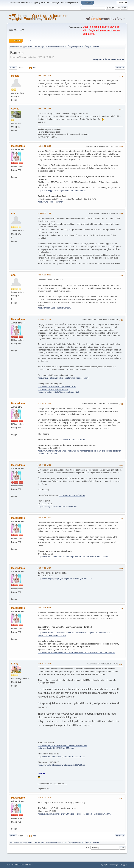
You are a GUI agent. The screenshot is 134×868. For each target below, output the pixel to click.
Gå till (87, 848)
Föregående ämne (102, 59)
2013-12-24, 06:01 (44, 608)
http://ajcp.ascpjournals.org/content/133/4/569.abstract (62, 190)
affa (13, 213)
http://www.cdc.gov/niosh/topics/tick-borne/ (57, 386)
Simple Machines (27, 865)
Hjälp (103, 865)
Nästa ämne (118, 59)
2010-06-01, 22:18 (44, 146)
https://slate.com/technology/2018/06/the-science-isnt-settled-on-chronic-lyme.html (75, 814)
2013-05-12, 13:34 (44, 568)
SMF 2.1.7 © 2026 (13, 865)
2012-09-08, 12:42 (44, 319)
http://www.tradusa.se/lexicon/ (72, 440)
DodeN (15, 76)
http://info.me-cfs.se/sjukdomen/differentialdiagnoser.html (63, 378)
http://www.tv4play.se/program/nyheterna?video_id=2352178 (65, 578)
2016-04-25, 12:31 (44, 664)
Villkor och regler (112, 865)
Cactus (15, 109)
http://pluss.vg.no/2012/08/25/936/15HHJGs (57, 507)
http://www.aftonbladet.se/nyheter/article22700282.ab (62, 756)
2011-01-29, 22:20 (44, 275)
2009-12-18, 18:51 (44, 109)
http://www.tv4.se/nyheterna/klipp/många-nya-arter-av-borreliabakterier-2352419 (74, 557)
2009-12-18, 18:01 (44, 76)
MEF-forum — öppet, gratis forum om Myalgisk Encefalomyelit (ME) (38, 17)
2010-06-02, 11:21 (44, 213)
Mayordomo (18, 146)
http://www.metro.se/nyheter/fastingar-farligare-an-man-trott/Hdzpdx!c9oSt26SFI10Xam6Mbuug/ (63, 747)
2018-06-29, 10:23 (44, 798)
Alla (35, 67)
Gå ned (13, 68)
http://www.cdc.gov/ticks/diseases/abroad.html (58, 392)
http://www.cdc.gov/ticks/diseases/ (53, 389)
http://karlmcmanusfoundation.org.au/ (55, 308)
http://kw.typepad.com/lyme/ (50, 202)
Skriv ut (120, 68)
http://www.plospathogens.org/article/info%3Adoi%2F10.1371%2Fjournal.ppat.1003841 (77, 652)
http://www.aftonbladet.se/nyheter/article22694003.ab (62, 765)
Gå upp (13, 836)
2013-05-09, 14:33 (44, 403)
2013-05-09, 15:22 (44, 465)
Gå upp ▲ (124, 865)
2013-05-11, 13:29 (44, 518)
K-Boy (15, 664)
